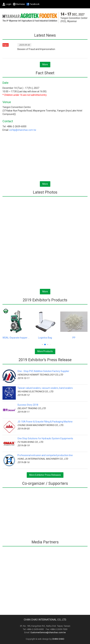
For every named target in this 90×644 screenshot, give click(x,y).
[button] (42, 344)
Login (9, 4)
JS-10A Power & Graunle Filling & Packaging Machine (45, 422)
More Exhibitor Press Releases (45, 475)
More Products (45, 351)
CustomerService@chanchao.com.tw (48, 632)
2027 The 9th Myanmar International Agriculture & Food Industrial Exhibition (45, 17)
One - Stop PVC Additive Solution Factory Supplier (43, 371)
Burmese (21, 4)
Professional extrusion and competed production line (45, 455)
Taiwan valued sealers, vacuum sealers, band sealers (45, 388)
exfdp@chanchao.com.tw (23, 130)
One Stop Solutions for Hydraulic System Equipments (45, 438)
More (45, 64)
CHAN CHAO (58, 639)
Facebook (35, 4)
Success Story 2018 (28, 405)
